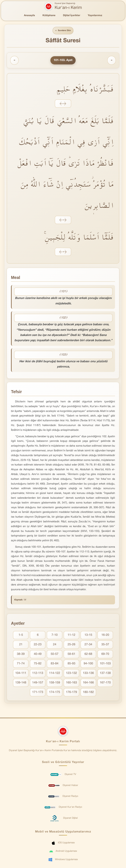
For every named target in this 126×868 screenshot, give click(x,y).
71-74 (21, 664)
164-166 (88, 683)
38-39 (21, 654)
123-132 (71, 673)
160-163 (71, 683)
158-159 (55, 683)
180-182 (88, 692)
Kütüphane (49, 15)
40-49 (38, 654)
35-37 (105, 645)
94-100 (88, 664)
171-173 (38, 692)
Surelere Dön (63, 31)
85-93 (71, 664)
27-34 (88, 645)
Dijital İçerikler (72, 15)
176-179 (71, 692)
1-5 (21, 635)
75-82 (38, 664)
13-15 (88, 635)
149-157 (38, 683)
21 (21, 645)
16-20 (105, 635)
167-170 (105, 683)
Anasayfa (29, 15)
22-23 (38, 645)
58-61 (71, 654)
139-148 (21, 683)
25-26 (71, 645)
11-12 (71, 635)
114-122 (55, 673)
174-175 (55, 692)
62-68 (88, 654)
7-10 (55, 635)
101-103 (105, 664)
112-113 (38, 673)
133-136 (88, 673)
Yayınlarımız (95, 15)
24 (55, 645)
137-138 (105, 673)
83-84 (55, 664)
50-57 (55, 654)
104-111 (21, 673)
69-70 (105, 654)
